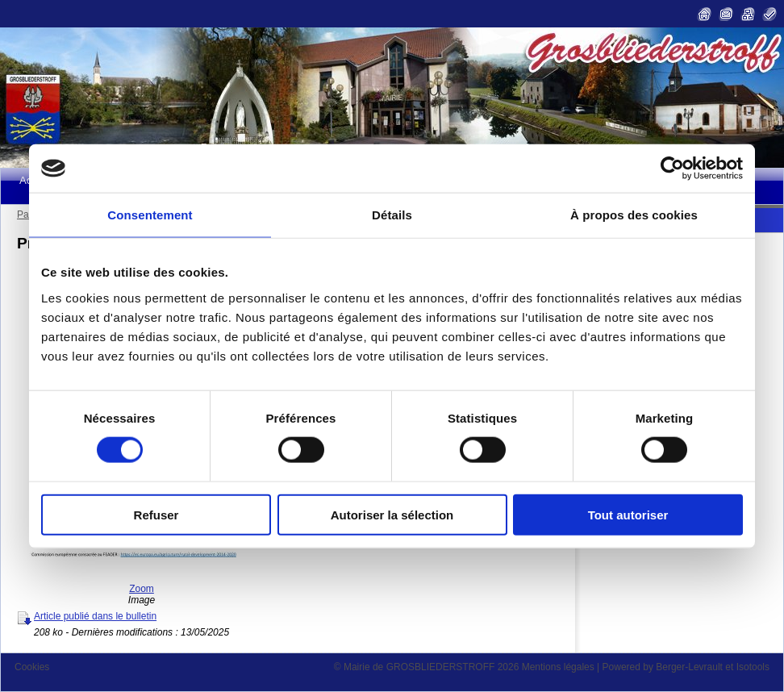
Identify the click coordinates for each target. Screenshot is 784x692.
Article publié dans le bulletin (95, 616)
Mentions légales (558, 667)
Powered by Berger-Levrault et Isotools (686, 667)
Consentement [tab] (150, 215)
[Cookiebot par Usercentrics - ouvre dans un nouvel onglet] (672, 169)
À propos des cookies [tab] (634, 215)
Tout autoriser (628, 514)
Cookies (32, 667)
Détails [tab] (392, 215)
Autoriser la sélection (392, 514)
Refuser (156, 514)
